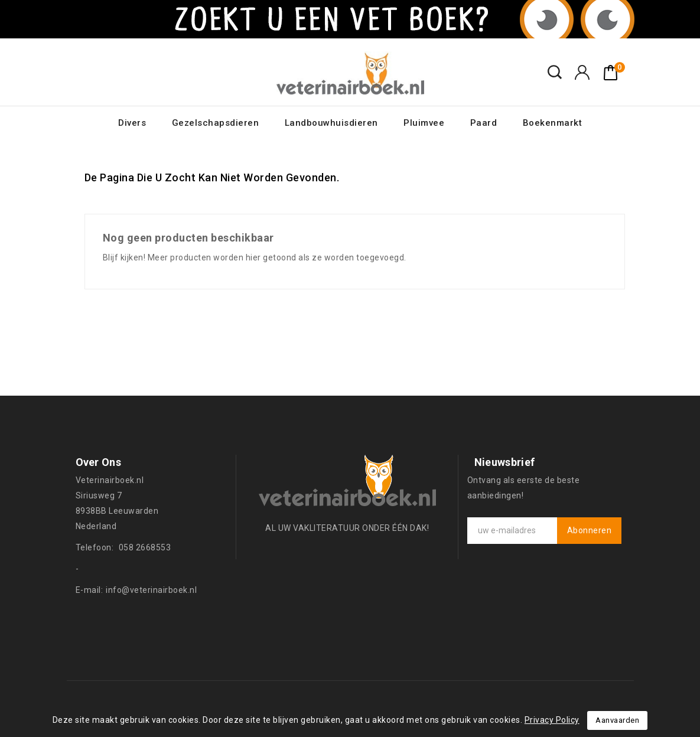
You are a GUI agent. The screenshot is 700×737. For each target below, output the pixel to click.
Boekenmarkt (553, 123)
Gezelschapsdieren (216, 123)
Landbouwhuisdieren (331, 123)
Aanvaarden (617, 720)
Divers (132, 123)
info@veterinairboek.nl (151, 590)
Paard (484, 123)
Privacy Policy (552, 720)
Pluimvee (424, 123)
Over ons (98, 462)
